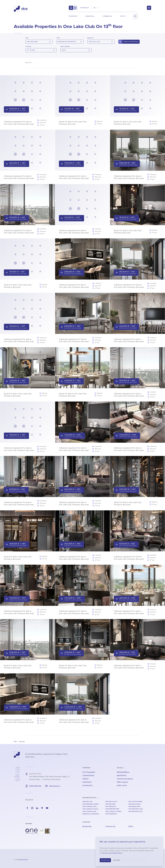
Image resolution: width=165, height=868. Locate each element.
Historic (86, 779)
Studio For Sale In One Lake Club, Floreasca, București (73, 123)
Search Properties (131, 42)
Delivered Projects (89, 798)
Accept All (105, 860)
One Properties (89, 772)
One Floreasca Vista (90, 807)
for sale (120, 768)
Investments (87, 785)
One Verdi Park (110, 804)
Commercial (107, 16)
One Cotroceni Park (135, 802)
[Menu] (149, 8)
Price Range (65, 47)
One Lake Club (87, 802)
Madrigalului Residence (91, 814)
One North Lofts (111, 802)
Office (123, 16)
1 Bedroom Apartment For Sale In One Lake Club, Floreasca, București (74, 232)
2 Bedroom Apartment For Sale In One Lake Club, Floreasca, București (19, 123)
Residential (90, 16)
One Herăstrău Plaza (136, 809)
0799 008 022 (35, 786)
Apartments (122, 775)
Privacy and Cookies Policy (112, 853)
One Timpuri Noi (111, 807)
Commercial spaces (125, 779)
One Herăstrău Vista (135, 811)
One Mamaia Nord (134, 807)
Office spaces (122, 782)
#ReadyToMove (123, 772)
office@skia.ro (55, 786)
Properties (73, 16)
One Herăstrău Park (112, 809)
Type (58, 38)
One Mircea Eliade (134, 804)
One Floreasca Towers (113, 811)
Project (91, 38)
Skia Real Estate (23, 860)
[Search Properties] (135, 16)
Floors (28, 47)
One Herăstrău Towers (91, 804)
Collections (87, 782)
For (27, 38)
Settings (117, 860)
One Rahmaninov (111, 814)
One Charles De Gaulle (90, 809)
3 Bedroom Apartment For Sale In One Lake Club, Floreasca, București (74, 177)
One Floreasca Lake (89, 811)
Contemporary (88, 775)
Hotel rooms (122, 785)
